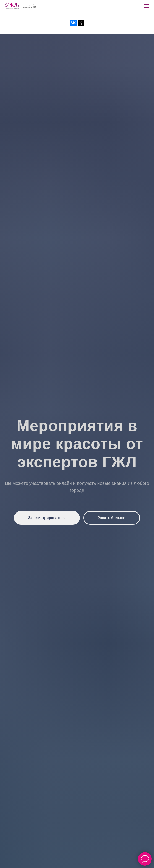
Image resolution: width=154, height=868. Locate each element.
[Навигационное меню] (147, 6)
